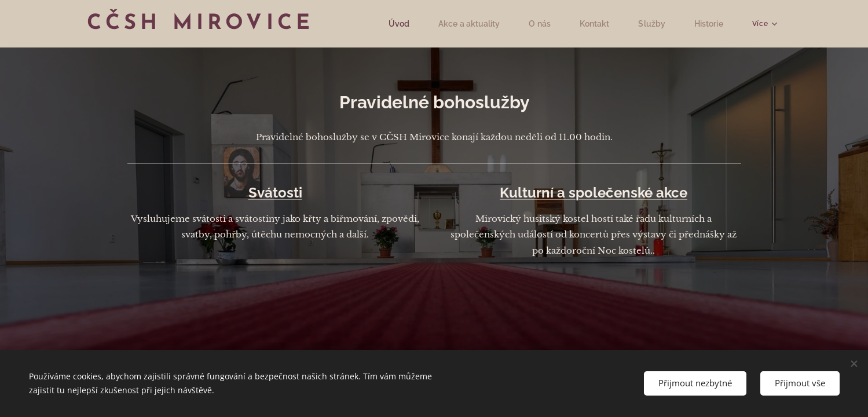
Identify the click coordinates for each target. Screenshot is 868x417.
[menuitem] (412, 24)
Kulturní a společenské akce (594, 193)
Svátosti (275, 193)
